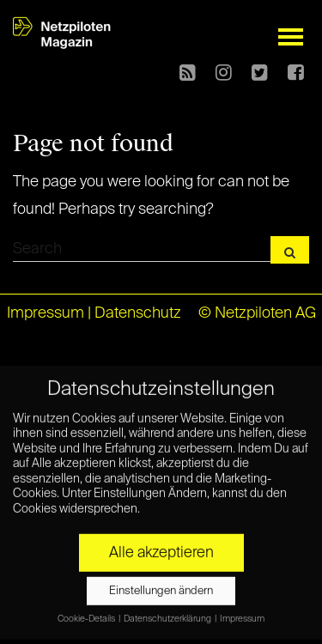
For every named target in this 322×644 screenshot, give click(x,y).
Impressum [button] (242, 609)
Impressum (46, 313)
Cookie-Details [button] (87, 609)
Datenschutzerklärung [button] (168, 609)
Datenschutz (138, 313)
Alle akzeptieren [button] (161, 543)
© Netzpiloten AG (257, 313)
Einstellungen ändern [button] (161, 581)
